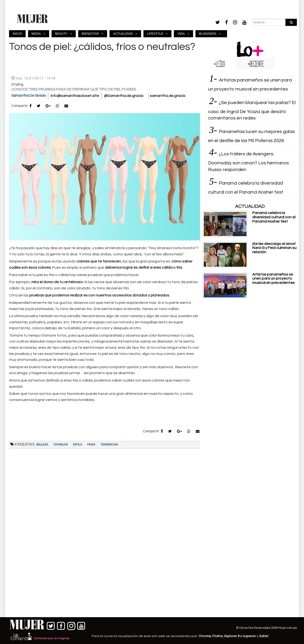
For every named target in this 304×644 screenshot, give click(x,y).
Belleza (42, 445)
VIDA (181, 34)
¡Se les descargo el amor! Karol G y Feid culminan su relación (274, 248)
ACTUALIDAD (123, 34)
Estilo (77, 445)
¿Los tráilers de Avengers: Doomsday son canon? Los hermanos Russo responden (248, 162)
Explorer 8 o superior (240, 636)
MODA (36, 34)
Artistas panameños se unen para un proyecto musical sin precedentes (273, 279)
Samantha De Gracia (28, 96)
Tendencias (109, 445)
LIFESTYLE (155, 34)
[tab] (220, 63)
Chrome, (205, 636)
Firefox (218, 636)
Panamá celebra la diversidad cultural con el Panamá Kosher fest (274, 217)
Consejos (61, 445)
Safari (264, 636)
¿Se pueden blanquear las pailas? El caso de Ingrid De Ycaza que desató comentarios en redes (252, 110)
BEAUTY (61, 34)
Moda (91, 445)
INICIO (17, 34)
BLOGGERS (208, 34)
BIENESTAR (90, 34)
